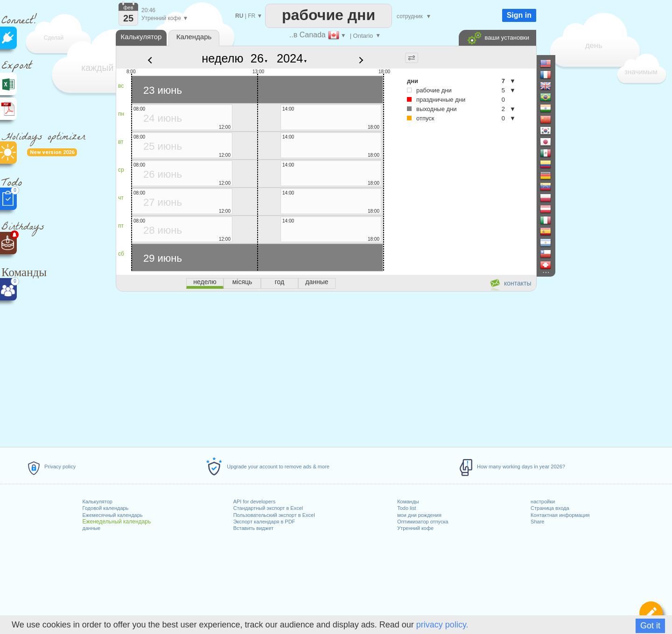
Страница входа (550, 508)
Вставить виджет (253, 528)
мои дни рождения (419, 515)
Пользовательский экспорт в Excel (274, 515)
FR (252, 16)
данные (92, 528)
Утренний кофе (415, 528)
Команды (408, 502)
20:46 (148, 10)
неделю (222, 58)
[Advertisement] (326, 368)
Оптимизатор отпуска (423, 522)
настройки (543, 502)
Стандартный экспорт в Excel (268, 508)
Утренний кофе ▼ (165, 18)
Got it (650, 626)
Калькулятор (98, 502)
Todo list (406, 508)
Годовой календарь (106, 508)
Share (537, 522)
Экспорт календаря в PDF (264, 522)
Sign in (519, 15)
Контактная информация (560, 515)
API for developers (255, 502)
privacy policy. (442, 625)
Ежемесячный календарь (113, 515)
